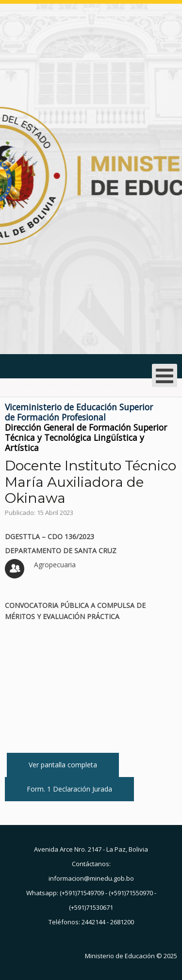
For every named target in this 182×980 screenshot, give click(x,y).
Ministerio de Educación (120, 956)
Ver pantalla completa (63, 765)
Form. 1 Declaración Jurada (69, 789)
